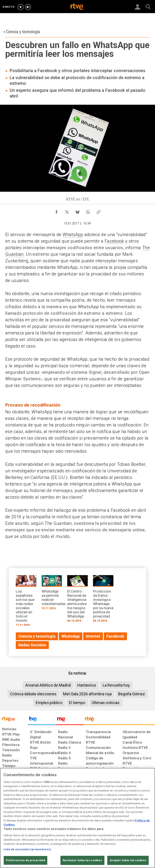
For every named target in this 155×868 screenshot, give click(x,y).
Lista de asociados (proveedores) (27, 849)
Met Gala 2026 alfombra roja (87, 694)
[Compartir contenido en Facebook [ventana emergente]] (56, 211)
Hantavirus (87, 685)
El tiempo (77, 703)
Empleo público (49, 703)
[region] (77, 818)
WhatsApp (73, 235)
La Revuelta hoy (116, 685)
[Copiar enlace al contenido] (99, 211)
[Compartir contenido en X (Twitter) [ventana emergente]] (67, 211)
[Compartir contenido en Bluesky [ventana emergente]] (77, 211)
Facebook (114, 241)
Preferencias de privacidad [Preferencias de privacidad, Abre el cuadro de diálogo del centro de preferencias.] (26, 860)
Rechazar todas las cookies (82, 860)
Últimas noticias (106, 703)
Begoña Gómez (132, 694)
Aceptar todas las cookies (128, 860)
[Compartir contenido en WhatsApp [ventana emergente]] (88, 211)
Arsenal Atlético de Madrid (48, 685)
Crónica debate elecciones (33, 694)
